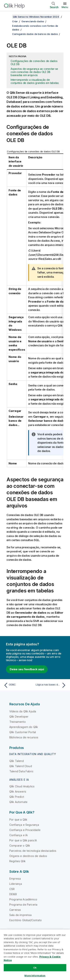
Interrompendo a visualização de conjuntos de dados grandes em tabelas (35, 81)
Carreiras (15, 910)
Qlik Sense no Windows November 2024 (36, 17)
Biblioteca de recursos (24, 737)
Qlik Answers (18, 792)
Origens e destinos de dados (28, 856)
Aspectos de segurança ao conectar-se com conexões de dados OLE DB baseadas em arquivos (34, 72)
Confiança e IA (18, 835)
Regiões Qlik (17, 861)
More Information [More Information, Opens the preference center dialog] (35, 976)
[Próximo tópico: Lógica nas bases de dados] (51, 685)
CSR (12, 889)
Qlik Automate (18, 802)
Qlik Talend (17, 761)
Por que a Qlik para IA (23, 840)
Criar (15, 21)
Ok (35, 968)
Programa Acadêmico (23, 899)
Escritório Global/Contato (25, 920)
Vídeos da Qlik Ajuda (23, 711)
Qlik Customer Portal (23, 732)
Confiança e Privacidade (25, 830)
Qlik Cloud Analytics (22, 786)
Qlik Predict (17, 797)
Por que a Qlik (18, 820)
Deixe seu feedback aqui (27, 669)
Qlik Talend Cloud (21, 766)
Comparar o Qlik (20, 846)
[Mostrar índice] (7, 17)
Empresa (15, 879)
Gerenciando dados (33, 21)
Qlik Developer (19, 717)
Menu (65, 7)
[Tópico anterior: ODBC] (19, 685)
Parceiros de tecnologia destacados (33, 851)
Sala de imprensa (21, 915)
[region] (35, 955)
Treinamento (18, 722)
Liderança (16, 884)
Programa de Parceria (23, 905)
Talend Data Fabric (21, 771)
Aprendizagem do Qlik (24, 727)
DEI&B (13, 894)
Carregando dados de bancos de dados (35, 34)
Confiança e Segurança (24, 825)
